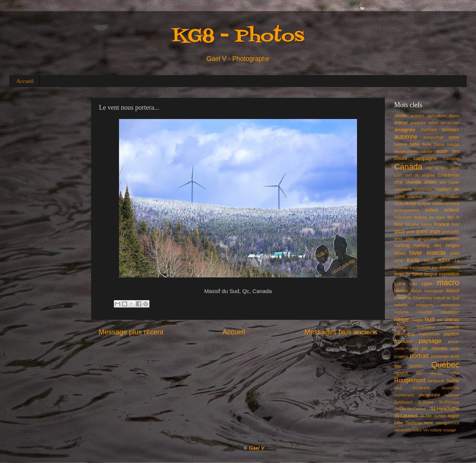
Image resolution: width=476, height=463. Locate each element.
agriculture (437, 116)
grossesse (427, 238)
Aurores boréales (440, 130)
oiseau (452, 320)
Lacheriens (420, 267)
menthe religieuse (414, 305)
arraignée (405, 130)
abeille (401, 116)
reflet (455, 373)
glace (400, 231)
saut (398, 388)
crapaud (415, 196)
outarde (452, 327)
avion (454, 137)
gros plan (404, 238)
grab (411, 231)
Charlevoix (449, 175)
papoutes (403, 341)
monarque (450, 305)
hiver (416, 253)
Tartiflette (414, 423)
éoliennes (403, 217)
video (417, 430)
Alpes (454, 116)
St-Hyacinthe (445, 409)
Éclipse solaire (431, 203)
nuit (430, 319)
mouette (424, 312)
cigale (454, 182)
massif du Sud (446, 298)
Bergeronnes (406, 151)
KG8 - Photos (238, 37)
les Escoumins (446, 267)
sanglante (436, 381)
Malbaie (401, 291)
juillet (455, 253)
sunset (440, 416)
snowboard (404, 395)
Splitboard (403, 402)
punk (455, 356)
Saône (453, 381)
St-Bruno (426, 402)
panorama (404, 334)
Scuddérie (450, 388)
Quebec (416, 366)
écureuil (452, 203)
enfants (452, 210)
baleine (401, 144)
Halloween (450, 238)
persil (414, 348)
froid (455, 224)
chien (430, 182)
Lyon (427, 284)
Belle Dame (434, 144)
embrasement (406, 210)
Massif (453, 291)
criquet (432, 196)
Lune (400, 284)
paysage (430, 341)
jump (398, 260)
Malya (416, 291)
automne (406, 136)
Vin (426, 430)
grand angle (428, 231)
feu (451, 217)
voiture (436, 430)
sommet (452, 395)
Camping (451, 158)
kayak (429, 260)
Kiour (445, 260)
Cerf (398, 175)
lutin (414, 284)
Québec (445, 365)
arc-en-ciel (450, 123)
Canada (408, 167)
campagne (425, 158)
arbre (433, 123)
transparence (448, 423)
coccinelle (403, 189)
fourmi (427, 224)
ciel (443, 182)
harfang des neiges (437, 245)
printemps (440, 356)
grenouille (451, 231)
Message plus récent (131, 332)
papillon (451, 334)
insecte (436, 253)
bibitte (427, 151)
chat (398, 182)
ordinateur (426, 327)
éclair (411, 203)
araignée (418, 123)
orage (400, 327)
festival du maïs (429, 217)
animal (401, 123)
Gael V (257, 448)
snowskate (429, 395)
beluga (453, 144)
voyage (449, 430)
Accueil (25, 81)
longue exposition (442, 274)
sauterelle (422, 388)
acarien (417, 116)
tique (429, 423)
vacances (403, 430)
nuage (417, 320)
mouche (401, 312)
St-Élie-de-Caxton (410, 409)
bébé (415, 144)
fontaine (412, 224)
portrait (419, 356)
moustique (450, 312)
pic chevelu (434, 348)
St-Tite (426, 416)
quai (398, 366)
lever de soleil (408, 274)
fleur (399, 224)
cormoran (424, 189)
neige (402, 319)
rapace (401, 373)
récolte (436, 373)
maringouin (434, 291)
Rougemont (410, 380)
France (442, 224)
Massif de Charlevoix (413, 298)
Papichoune (429, 334)
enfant (432, 210)
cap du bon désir (443, 168)
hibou (400, 253)
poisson (401, 356)
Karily (414, 260)
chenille (414, 182)
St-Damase (449, 402)
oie (440, 320)
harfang (402, 245)
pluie (455, 348)
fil (458, 217)
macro (448, 282)
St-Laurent (406, 416)
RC (419, 373)
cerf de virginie (420, 175)
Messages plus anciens (341, 332)
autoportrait (433, 137)
